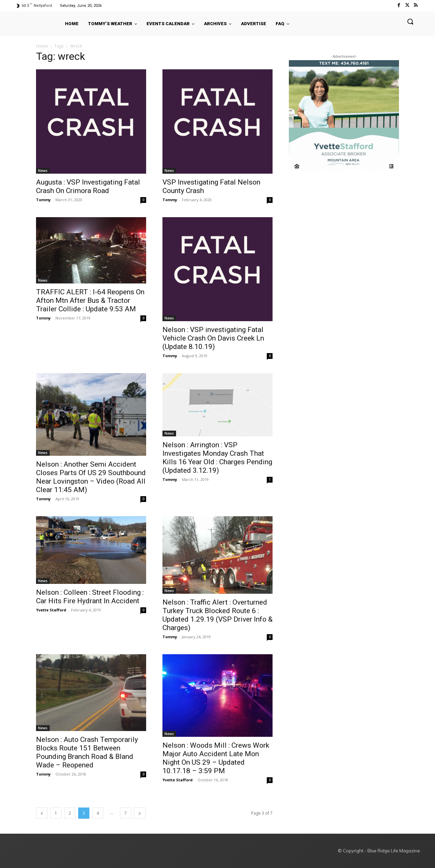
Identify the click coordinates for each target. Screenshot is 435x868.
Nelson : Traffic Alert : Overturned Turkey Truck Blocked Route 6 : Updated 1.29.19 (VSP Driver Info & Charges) (217, 615)
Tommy (43, 200)
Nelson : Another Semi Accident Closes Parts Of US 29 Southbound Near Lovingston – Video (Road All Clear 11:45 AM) (91, 477)
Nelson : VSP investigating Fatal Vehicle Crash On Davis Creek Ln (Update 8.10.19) (213, 338)
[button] (410, 21)
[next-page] (140, 813)
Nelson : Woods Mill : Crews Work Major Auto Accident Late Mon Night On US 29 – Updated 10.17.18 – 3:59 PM (216, 758)
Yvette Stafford (51, 610)
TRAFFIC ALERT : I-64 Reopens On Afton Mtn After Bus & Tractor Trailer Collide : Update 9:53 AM (90, 300)
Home (42, 46)
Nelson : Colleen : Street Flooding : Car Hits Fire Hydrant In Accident (90, 597)
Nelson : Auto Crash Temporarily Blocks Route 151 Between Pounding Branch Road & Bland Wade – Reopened (87, 752)
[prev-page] (42, 813)
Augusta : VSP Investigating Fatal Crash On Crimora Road (88, 186)
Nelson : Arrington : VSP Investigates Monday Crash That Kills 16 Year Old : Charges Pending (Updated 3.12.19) (217, 458)
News (43, 171)
